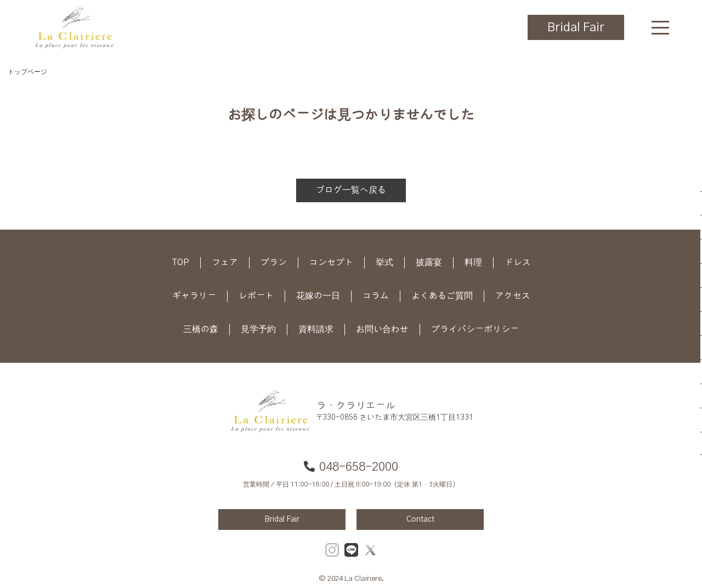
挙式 (384, 262)
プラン (274, 262)
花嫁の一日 (318, 296)
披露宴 (429, 262)
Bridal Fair (576, 27)
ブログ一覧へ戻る (351, 190)
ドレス (518, 262)
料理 (473, 262)
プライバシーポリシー (475, 329)
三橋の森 (201, 329)
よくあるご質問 (442, 296)
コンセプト (331, 262)
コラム (376, 296)
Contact (420, 520)
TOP (180, 262)
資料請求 (316, 329)
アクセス (513, 296)
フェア (225, 262)
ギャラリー (194, 296)
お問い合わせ (382, 329)
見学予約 (258, 329)
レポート (256, 296)
